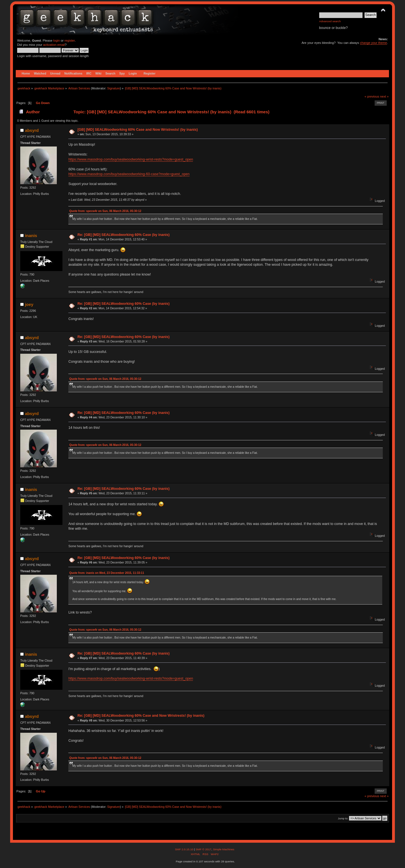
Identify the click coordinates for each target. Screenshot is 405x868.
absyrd (32, 130)
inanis (31, 235)
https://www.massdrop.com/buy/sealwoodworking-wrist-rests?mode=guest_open (131, 159)
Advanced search (330, 21)
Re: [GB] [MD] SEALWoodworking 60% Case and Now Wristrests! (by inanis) (141, 716)
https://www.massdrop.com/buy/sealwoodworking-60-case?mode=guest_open (129, 174)
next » (384, 96)
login (57, 40)
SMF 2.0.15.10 (184, 849)
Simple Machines (224, 849)
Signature (114, 88)
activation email (54, 45)
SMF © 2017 (203, 849)
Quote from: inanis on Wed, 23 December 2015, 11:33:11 (107, 573)
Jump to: (343, 818)
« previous (372, 96)
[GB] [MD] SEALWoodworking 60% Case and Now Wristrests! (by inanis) (138, 130)
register (70, 40)
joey (29, 304)
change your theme (373, 43)
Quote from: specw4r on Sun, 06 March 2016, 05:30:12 (105, 211)
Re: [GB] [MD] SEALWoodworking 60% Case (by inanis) (123, 235)
